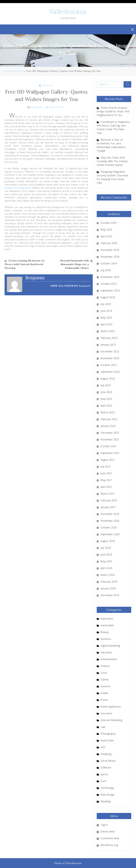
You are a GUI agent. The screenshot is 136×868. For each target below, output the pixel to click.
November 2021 (110, 439)
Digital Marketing (110, 646)
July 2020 (106, 548)
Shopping (106, 754)
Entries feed (108, 832)
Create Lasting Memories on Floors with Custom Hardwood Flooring (24, 264)
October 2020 (109, 527)
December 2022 (110, 351)
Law (103, 727)
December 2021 (110, 433)
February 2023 (109, 338)
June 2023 (106, 311)
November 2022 (110, 358)
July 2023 (106, 304)
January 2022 (108, 426)
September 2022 (110, 372)
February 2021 (109, 500)
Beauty (105, 632)
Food (104, 673)
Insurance (106, 713)
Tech (103, 781)
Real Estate (107, 740)
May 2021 (106, 480)
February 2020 (109, 582)
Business (106, 639)
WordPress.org (109, 845)
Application (107, 619)
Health (104, 693)
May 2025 (106, 230)
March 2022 (108, 412)
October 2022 (109, 365)
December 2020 (110, 514)
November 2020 (110, 521)
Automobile (107, 625)
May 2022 (106, 399)
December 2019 (110, 595)
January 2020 (108, 588)
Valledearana (68, 11)
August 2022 (108, 379)
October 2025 (109, 223)
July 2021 (106, 467)
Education (106, 652)
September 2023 (110, 291)
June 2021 (106, 473)
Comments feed (110, 838)
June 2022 (106, 392)
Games (105, 680)
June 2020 (106, 555)
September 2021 (110, 453)
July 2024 (106, 270)
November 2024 (110, 257)
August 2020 (108, 541)
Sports (104, 774)
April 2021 (106, 487)
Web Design (107, 795)
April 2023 (106, 324)
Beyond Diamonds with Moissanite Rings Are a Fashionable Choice (75, 264)
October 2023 (109, 284)
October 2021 (109, 446)
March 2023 (108, 331)
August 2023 (108, 297)
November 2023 (110, 277)
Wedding (106, 801)
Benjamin (37, 107)
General (47, 85)
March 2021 (108, 494)
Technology (107, 788)
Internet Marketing (111, 720)
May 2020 (106, 561)
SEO (103, 747)
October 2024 (109, 263)
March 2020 (108, 575)
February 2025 (109, 243)
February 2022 (109, 419)
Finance (105, 666)
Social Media (108, 761)
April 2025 (106, 236)
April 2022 (106, 406)
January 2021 (108, 507)
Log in (104, 825)
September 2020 (110, 534)
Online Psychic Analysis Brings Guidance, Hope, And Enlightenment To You (113, 111)
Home (104, 700)
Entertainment (109, 659)
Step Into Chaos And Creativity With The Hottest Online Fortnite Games (112, 161)
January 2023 (108, 345)
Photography (108, 734)
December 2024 (110, 250)
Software (106, 768)
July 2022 (106, 385)
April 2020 (106, 568)
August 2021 (108, 460)
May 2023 (106, 318)
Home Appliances (111, 707)
